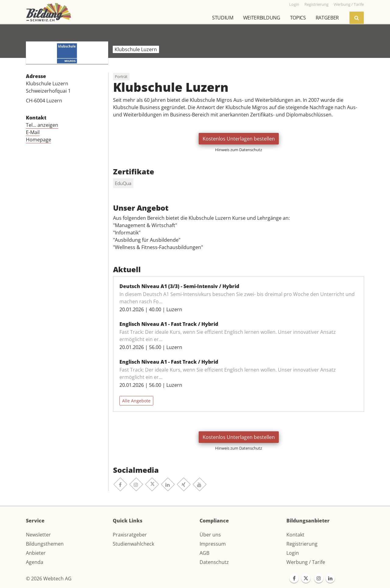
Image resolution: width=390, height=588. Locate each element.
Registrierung (302, 544)
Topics (298, 18)
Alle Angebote (136, 401)
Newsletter (38, 535)
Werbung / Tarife (306, 562)
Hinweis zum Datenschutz (239, 150)
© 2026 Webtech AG (49, 579)
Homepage (39, 140)
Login (293, 553)
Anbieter (36, 553)
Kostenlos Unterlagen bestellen (239, 139)
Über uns (210, 535)
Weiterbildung (262, 18)
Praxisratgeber (130, 535)
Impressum (213, 544)
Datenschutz (214, 562)
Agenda (35, 562)
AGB (204, 553)
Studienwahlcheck (133, 544)
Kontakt (295, 535)
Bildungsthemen (45, 544)
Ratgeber (327, 18)
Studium (223, 18)
